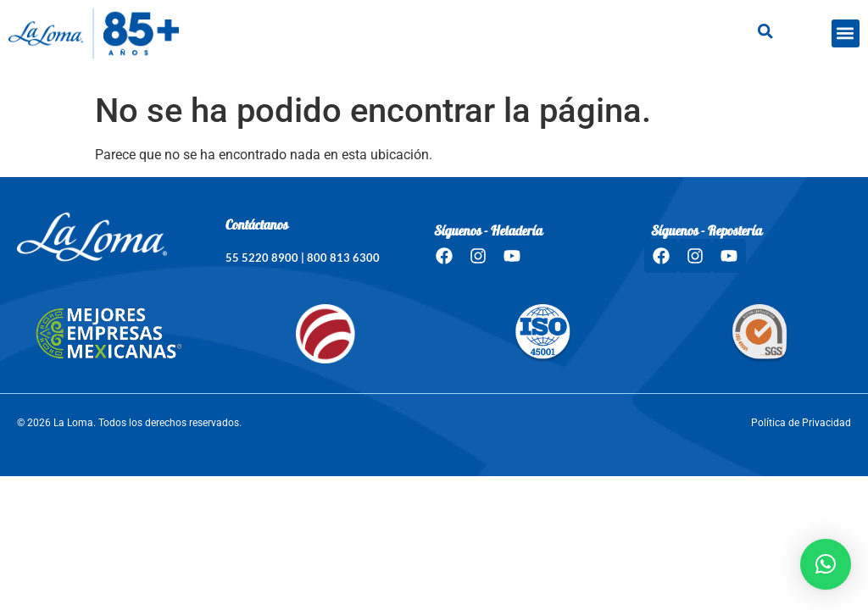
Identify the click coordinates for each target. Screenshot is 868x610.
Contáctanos (257, 226)
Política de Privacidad (801, 423)
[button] (846, 33)
